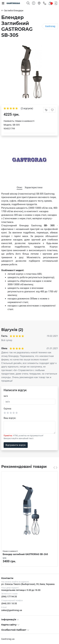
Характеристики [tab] (34, 187)
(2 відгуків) (27, 109)
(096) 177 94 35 (9, 597)
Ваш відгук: (10, 418)
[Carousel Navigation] (55, 468)
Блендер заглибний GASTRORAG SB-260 (25, 554)
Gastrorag (50, 26)
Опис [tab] (20, 187)
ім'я (6, 396)
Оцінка (7, 409)
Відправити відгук (16, 445)
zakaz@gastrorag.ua (12, 610)
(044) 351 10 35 (9, 603)
